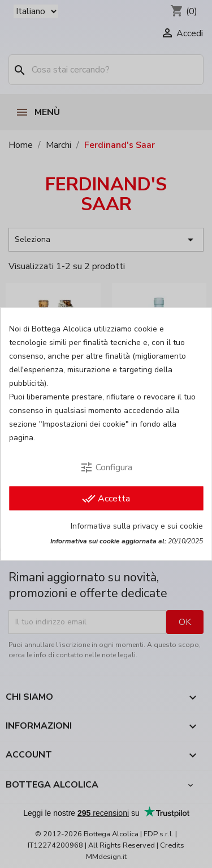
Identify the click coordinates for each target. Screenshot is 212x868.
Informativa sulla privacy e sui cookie (137, 526)
